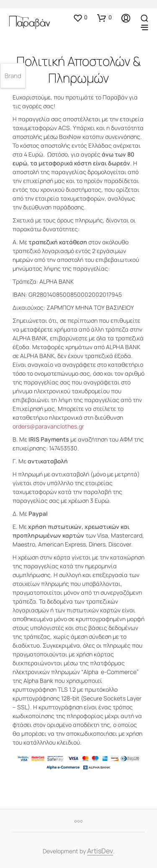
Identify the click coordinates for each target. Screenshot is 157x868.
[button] (80, 18)
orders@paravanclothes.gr (48, 426)
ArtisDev (100, 851)
